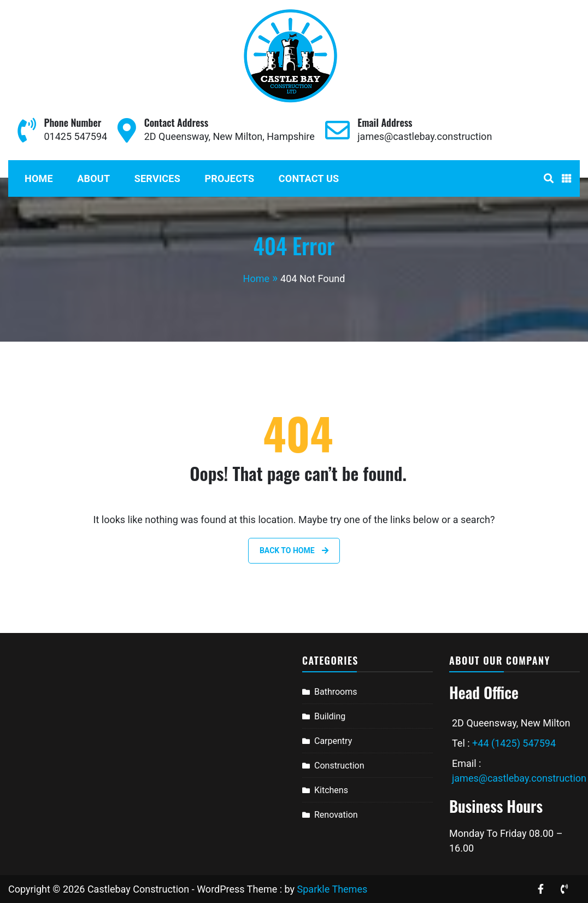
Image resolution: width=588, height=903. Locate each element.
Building (330, 716)
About (93, 178)
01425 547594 (75, 136)
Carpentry (333, 741)
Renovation (336, 815)
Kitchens (331, 790)
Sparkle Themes (333, 889)
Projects (229, 178)
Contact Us (309, 178)
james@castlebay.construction (425, 136)
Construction (339, 766)
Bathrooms (336, 692)
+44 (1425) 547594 (514, 743)
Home (39, 178)
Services (157, 178)
